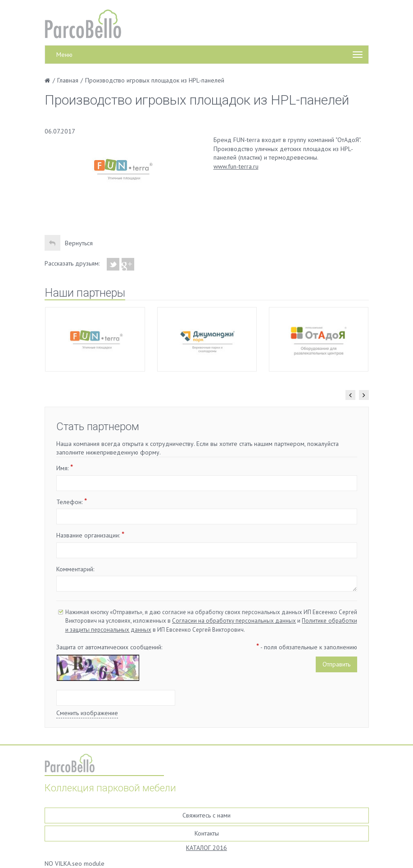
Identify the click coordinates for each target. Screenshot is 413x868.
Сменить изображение (87, 713)
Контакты (207, 833)
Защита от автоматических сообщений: (109, 647)
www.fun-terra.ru (236, 166)
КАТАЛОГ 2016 (206, 848)
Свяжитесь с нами (206, 815)
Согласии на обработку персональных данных (234, 621)
